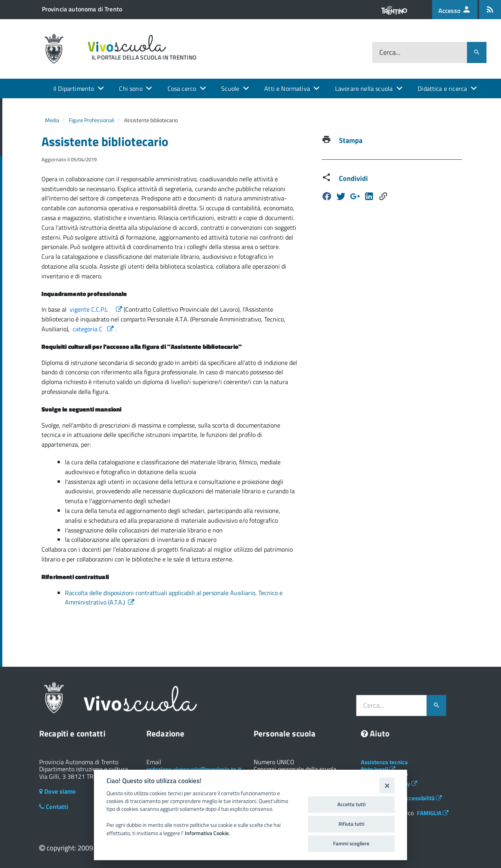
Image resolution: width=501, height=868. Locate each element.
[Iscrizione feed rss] (490, 10)
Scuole (230, 88)
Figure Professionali (92, 120)
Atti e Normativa (287, 88)
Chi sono (131, 88)
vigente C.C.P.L (97, 309)
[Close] (387, 785)
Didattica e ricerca (442, 88)
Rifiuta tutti (351, 824)
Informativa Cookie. (207, 833)
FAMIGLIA (433, 813)
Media (52, 120)
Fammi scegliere (351, 843)
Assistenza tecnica (384, 762)
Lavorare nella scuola (364, 88)
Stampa (351, 140)
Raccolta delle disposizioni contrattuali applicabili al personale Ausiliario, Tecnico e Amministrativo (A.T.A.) (174, 598)
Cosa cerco (182, 88)
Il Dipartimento (74, 88)
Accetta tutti (351, 804)
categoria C (94, 329)
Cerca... (390, 52)
